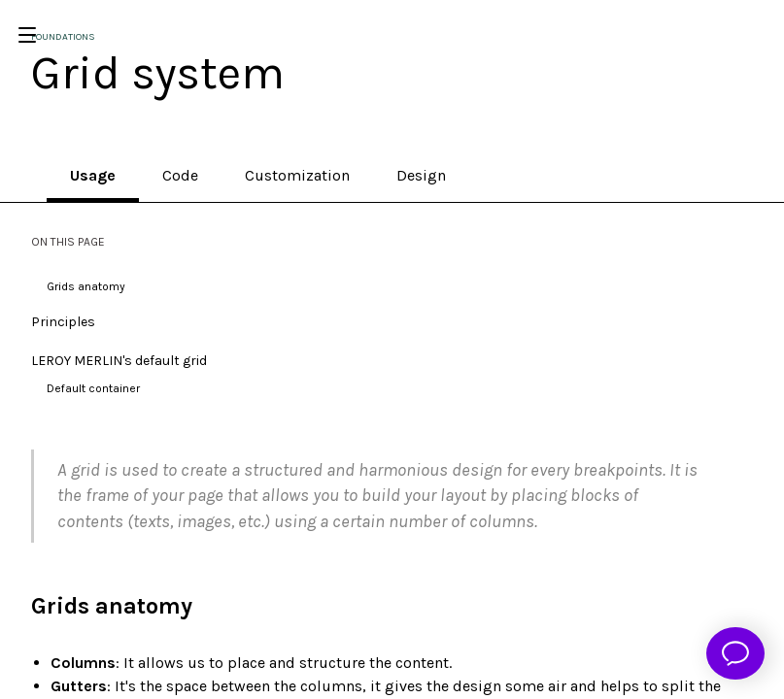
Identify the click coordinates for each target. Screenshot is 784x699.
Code (180, 175)
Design (421, 175)
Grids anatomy (86, 286)
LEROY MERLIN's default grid (119, 361)
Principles (63, 322)
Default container (93, 388)
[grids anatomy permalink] (21, 606)
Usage (93, 175)
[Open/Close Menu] (27, 35)
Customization (297, 175)
